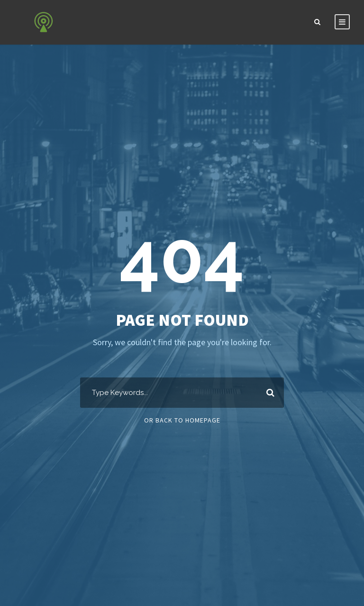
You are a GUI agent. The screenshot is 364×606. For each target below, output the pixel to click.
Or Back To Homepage (182, 420)
